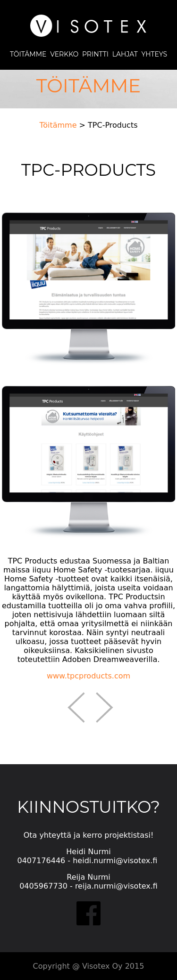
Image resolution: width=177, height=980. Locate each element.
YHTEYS (154, 54)
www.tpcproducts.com (88, 676)
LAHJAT (125, 54)
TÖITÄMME (28, 54)
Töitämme (58, 125)
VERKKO (64, 54)
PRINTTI (93, 54)
